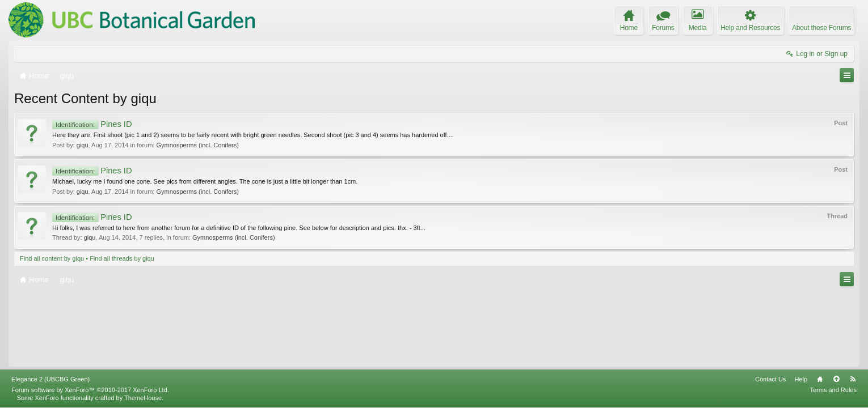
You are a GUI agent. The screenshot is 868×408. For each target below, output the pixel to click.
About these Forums (821, 28)
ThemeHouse (143, 398)
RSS (853, 379)
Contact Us (770, 379)
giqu (83, 145)
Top (836, 379)
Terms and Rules (833, 390)
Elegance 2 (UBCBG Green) (50, 379)
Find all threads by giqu (122, 258)
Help (801, 379)
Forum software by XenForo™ (90, 390)
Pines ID (92, 124)
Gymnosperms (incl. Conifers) (197, 145)
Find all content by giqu (52, 258)
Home (820, 379)
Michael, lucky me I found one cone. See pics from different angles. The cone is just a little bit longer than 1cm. (205, 181)
